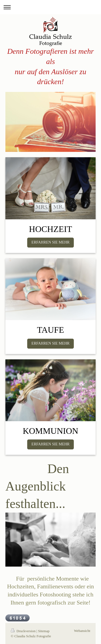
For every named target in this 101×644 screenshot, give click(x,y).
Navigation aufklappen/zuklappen (50, 7)
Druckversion (24, 631)
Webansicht (82, 631)
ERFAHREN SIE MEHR (50, 242)
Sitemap (44, 631)
